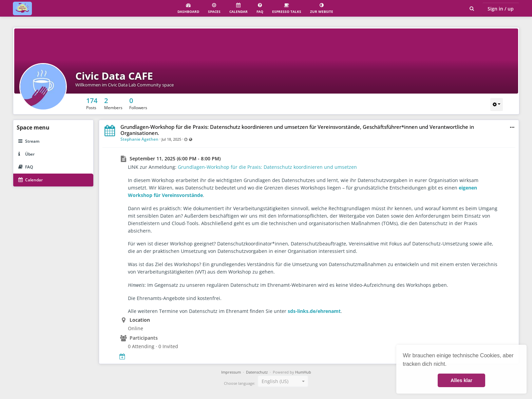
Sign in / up (501, 9)
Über (26, 154)
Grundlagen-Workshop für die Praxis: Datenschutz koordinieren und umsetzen (267, 167)
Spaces (214, 8)
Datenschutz (257, 372)
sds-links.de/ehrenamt (314, 311)
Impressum (231, 372)
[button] (512, 127)
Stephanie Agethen (139, 139)
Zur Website (322, 8)
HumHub (303, 372)
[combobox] (283, 381)
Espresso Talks (287, 8)
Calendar (239, 8)
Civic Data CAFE (114, 76)
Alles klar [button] (461, 380)
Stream (29, 141)
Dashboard (188, 8)
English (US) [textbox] (275, 381)
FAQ (260, 8)
